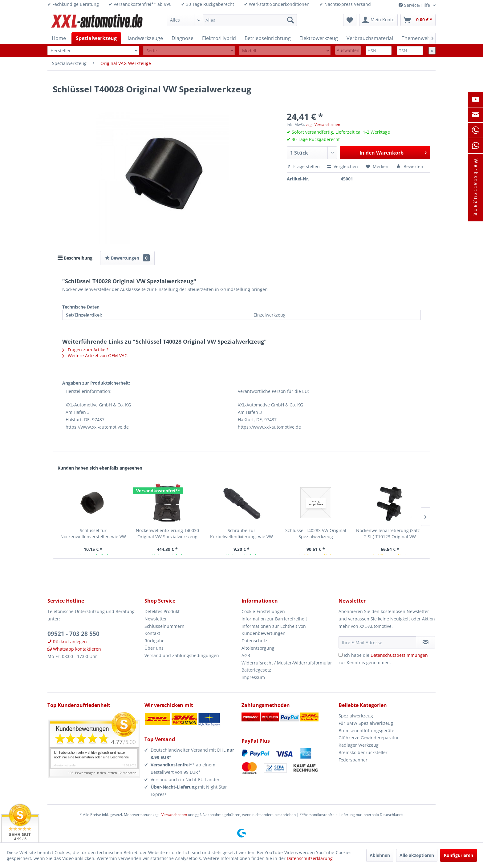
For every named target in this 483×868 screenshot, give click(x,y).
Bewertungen (127, 258)
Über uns (154, 648)
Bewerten (410, 166)
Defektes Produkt (162, 611)
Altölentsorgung (258, 648)
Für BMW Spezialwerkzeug (366, 723)
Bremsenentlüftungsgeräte (366, 731)
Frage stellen (304, 166)
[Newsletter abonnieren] (426, 642)
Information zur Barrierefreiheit (274, 619)
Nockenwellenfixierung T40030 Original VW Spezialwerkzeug (167, 533)
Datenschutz (254, 641)
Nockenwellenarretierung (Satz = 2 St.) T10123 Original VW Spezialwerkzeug (390, 534)
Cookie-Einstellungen (263, 611)
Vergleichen (343, 166)
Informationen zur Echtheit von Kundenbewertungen (274, 630)
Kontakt (152, 633)
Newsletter (156, 619)
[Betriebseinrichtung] (268, 38)
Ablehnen (380, 855)
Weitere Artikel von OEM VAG (95, 355)
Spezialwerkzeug (356, 716)
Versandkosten (174, 815)
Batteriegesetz (256, 670)
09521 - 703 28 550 (73, 634)
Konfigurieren (459, 855)
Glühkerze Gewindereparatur (369, 738)
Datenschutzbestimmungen (399, 655)
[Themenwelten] (419, 38)
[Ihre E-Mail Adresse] (377, 642)
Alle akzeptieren (417, 855)
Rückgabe (154, 641)
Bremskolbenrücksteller (363, 752)
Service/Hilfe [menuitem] (415, 5)
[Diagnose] (183, 38)
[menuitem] (232, 20)
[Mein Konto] (378, 20)
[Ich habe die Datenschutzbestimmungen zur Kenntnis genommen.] (341, 655)
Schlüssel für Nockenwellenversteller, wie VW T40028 (93, 534)
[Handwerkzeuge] (144, 38)
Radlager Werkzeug (359, 745)
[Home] (59, 38)
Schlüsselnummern (164, 626)
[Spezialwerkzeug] (96, 38)
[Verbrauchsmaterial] (370, 38)
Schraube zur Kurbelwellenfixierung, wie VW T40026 (241, 534)
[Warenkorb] (418, 20)
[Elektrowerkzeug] (319, 38)
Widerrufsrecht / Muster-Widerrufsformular (287, 663)
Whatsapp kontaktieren (74, 649)
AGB (246, 655)
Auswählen (348, 50)
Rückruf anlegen (67, 642)
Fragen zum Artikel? (85, 350)
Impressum (253, 677)
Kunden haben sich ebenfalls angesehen (100, 468)
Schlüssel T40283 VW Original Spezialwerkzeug (316, 533)
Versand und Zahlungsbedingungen (182, 655)
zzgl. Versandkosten (323, 125)
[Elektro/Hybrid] (219, 38)
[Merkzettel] (350, 20)
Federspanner (353, 760)
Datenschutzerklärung (310, 858)
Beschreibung (75, 258)
